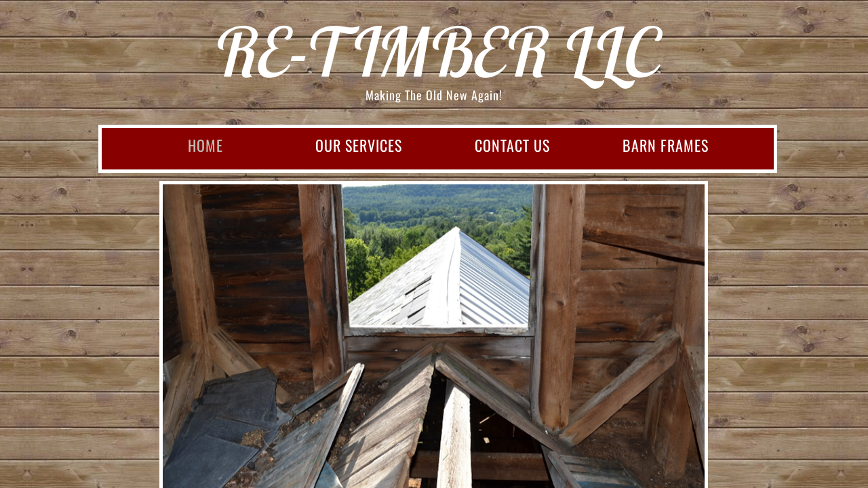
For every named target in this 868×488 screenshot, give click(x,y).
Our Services (359, 145)
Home (205, 145)
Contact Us (512, 145)
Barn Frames (666, 145)
